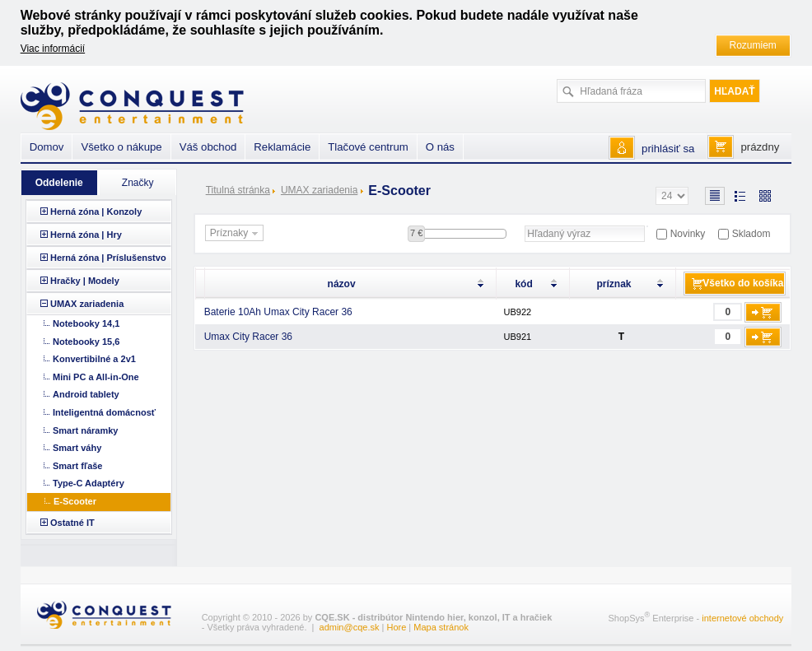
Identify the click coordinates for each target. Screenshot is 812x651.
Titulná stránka (238, 190)
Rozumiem (753, 45)
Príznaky (236, 234)
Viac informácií (53, 49)
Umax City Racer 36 (248, 337)
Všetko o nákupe (121, 147)
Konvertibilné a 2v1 (94, 359)
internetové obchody (742, 617)
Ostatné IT (72, 523)
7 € (416, 233)
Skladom (751, 234)
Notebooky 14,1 (86, 323)
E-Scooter (75, 501)
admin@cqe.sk (350, 627)
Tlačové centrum (368, 147)
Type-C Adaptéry (89, 483)
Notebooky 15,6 (86, 342)
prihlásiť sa (668, 149)
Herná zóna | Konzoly (96, 212)
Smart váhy (77, 448)
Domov (47, 147)
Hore (396, 627)
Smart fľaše (78, 466)
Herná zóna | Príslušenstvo (108, 258)
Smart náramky (86, 430)
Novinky (688, 234)
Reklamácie (282, 147)
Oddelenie (59, 183)
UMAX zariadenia (319, 190)
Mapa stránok (441, 627)
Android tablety (86, 394)
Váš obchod (208, 147)
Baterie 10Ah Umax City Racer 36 (278, 312)
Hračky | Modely (85, 281)
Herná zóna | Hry (86, 235)
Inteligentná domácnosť (104, 412)
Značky (138, 183)
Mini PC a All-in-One (96, 377)
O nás (440, 147)
